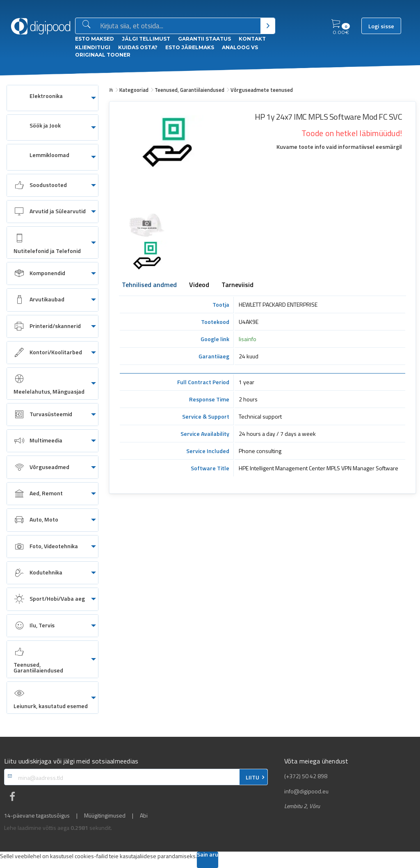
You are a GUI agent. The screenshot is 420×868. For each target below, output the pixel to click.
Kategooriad (134, 90)
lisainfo (248, 339)
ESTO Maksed (95, 39)
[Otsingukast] (179, 26)
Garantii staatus (204, 39)
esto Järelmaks (190, 47)
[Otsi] (268, 26)
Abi (144, 816)
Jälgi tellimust (146, 39)
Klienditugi (93, 47)
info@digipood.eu (306, 791)
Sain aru (208, 855)
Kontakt (252, 39)
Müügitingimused (105, 816)
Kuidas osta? (138, 47)
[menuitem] (52, 98)
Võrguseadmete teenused (262, 90)
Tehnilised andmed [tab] (149, 285)
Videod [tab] (199, 285)
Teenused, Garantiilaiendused (189, 90)
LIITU (252, 777)
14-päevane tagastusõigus (37, 816)
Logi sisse (381, 26)
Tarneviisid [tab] (237, 285)
